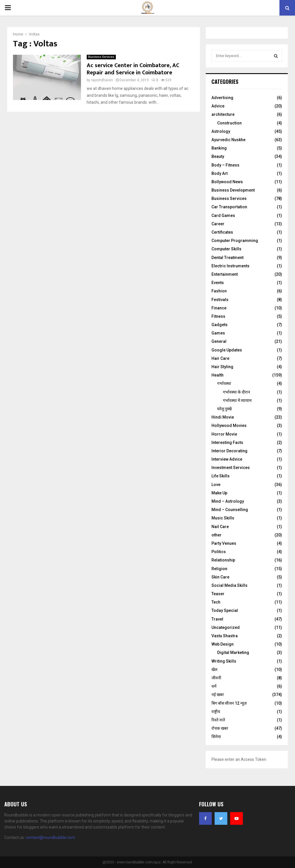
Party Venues (224, 543)
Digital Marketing (233, 653)
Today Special (225, 610)
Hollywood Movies (229, 426)
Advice (218, 106)
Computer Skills (226, 249)
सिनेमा (216, 737)
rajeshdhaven (102, 80)
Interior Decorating (229, 451)
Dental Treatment (227, 258)
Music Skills (223, 518)
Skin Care (220, 577)
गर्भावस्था (224, 383)
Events (218, 283)
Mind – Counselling (230, 510)
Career (218, 224)
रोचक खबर (220, 728)
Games (218, 333)
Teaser (218, 594)
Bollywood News (227, 182)
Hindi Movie (223, 417)
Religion (219, 569)
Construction (229, 123)
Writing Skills (224, 661)
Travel (217, 619)
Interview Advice (227, 459)
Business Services (101, 57)
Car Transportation (229, 207)
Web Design (223, 644)
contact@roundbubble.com (50, 837)
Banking (219, 148)
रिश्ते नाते (218, 720)
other (216, 535)
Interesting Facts (227, 442)
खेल (214, 670)
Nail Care (220, 527)
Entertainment (225, 274)
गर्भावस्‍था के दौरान (237, 392)
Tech (216, 602)
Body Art (220, 173)
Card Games (223, 215)
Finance (219, 308)
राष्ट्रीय (216, 712)
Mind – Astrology (228, 501)
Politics (219, 552)
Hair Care (220, 358)
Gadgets (220, 325)
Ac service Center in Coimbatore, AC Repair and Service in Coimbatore (133, 69)
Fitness (218, 316)
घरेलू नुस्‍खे (224, 409)
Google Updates (227, 350)
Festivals (220, 300)
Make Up (219, 493)
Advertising (222, 98)
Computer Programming (235, 241)
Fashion (219, 291)
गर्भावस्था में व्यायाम (237, 400)
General (219, 341)
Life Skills (221, 476)
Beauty (218, 156)
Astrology (221, 131)
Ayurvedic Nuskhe (228, 140)
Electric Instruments (230, 266)
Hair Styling (222, 367)
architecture (223, 114)
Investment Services (231, 468)
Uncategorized (226, 627)
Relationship (223, 560)
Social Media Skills (229, 585)
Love (216, 485)
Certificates (222, 232)
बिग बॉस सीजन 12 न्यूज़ (229, 703)
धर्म (214, 686)
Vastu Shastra (225, 636)
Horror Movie (224, 434)
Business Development (233, 190)
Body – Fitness (225, 165)
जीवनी (216, 678)
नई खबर (218, 695)
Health (218, 375)
